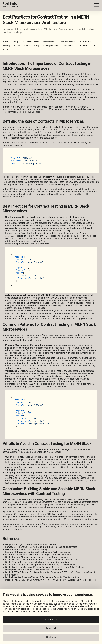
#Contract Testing (10, 42)
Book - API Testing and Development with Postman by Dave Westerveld (41, 564)
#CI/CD (17, 46)
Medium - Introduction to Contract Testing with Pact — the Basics (38, 552)
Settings (51, 637)
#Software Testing (31, 46)
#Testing (6, 46)
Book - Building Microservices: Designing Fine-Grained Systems (37, 557)
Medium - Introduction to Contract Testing (26, 549)
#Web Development (67, 42)
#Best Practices (86, 42)
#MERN (6, 50)
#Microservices (49, 42)
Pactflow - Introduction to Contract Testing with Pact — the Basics (38, 554)
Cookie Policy (42, 611)
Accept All (51, 620)
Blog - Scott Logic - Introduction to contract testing (31, 544)
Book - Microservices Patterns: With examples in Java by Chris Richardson (42, 559)
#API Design (82, 46)
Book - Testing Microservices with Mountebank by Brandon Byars (38, 562)
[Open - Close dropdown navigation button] (97, 5)
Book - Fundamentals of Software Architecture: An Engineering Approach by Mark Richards (51, 579)
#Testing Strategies (51, 46)
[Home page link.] (11, 5)
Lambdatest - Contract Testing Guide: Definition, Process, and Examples (41, 547)
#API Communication (30, 42)
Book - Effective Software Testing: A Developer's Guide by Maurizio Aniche (42, 577)
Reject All (51, 628)
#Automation (68, 46)
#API (93, 46)
